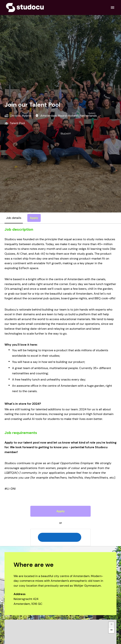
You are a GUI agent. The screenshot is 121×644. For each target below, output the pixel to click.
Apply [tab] (34, 218)
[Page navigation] (113, 8)
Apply (61, 511)
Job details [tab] (14, 218)
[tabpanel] (60, 387)
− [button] (111, 630)
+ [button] (111, 625)
